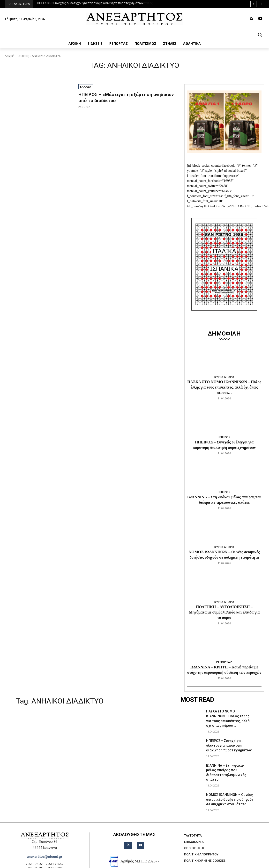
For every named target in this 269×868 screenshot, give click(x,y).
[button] (134, 35)
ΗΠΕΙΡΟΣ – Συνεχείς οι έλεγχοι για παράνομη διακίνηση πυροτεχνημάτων (90, 3)
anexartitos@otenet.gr (45, 835)
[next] (261, 4)
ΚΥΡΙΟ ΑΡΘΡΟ (224, 377)
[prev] (253, 4)
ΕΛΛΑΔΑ (86, 86)
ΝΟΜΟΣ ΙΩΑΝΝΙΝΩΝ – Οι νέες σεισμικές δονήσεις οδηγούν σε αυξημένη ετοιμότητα (230, 777)
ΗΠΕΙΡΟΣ (224, 430)
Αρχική (10, 56)
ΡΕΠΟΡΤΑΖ (224, 642)
